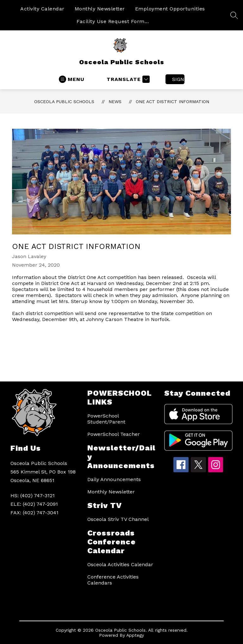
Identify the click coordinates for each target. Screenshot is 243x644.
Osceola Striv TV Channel (118, 519)
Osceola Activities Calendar (120, 564)
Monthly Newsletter (100, 9)
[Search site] (234, 15)
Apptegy (135, 635)
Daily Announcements (114, 479)
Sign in (178, 79)
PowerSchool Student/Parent (106, 419)
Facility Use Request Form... (113, 21)
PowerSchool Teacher (114, 434)
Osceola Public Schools (64, 102)
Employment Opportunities (170, 9)
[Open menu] (72, 79)
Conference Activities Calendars (113, 580)
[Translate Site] (127, 79)
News (115, 102)
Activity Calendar (42, 9)
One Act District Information (172, 102)
